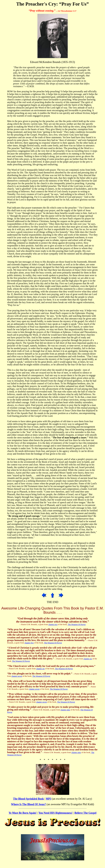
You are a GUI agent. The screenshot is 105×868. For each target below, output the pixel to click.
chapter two (53, 624)
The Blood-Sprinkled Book (28, 799)
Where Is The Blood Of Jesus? (28, 804)
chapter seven (17, 676)
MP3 (49, 799)
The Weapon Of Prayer (77, 624)
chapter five (29, 643)
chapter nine (65, 710)
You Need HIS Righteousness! (56, 813)
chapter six (88, 659)
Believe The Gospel (85, 813)
